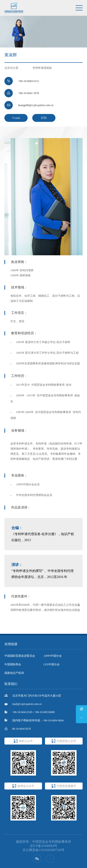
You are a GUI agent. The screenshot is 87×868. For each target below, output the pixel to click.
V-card (16, 118)
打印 (44, 118)
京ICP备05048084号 (44, 846)
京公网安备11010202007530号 (43, 850)
